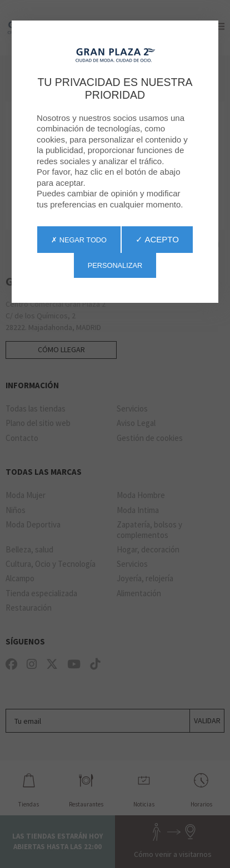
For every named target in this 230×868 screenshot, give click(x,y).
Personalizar (115, 265)
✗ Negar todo (79, 240)
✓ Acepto (157, 239)
